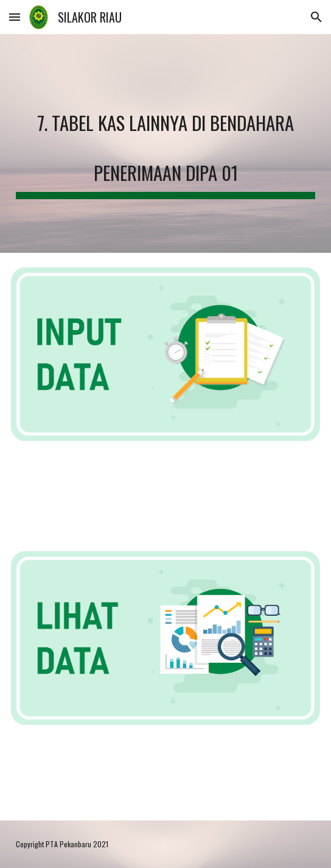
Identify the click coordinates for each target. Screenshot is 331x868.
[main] (165, 143)
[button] (15, 17)
